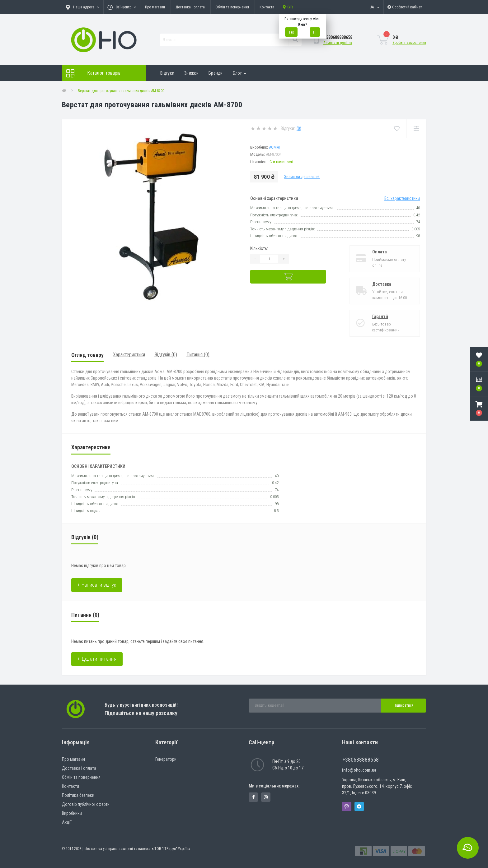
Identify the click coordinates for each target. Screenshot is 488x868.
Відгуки (167, 73)
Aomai (274, 147)
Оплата (380, 252)
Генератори (166, 759)
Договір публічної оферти (86, 804)
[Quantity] (269, 259)
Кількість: (259, 248)
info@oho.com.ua (359, 770)
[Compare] (416, 129)
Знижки (191, 73)
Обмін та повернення (232, 7)
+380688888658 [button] (361, 760)
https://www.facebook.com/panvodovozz (253, 797)
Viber (347, 806)
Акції (67, 822)
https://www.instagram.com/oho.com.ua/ (266, 797)
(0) (299, 128)
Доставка (382, 284)
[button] (479, 409)
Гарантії (380, 316)
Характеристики (129, 355)
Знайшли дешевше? (302, 177)
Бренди (216, 73)
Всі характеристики (402, 198)
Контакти (267, 7)
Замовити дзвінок (338, 43)
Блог (240, 73)
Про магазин (155, 7)
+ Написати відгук (97, 585)
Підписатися (404, 705)
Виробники (72, 813)
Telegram (359, 806)
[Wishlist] (397, 129)
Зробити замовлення (409, 43)
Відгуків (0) (166, 355)
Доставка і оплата (190, 7)
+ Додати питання (97, 659)
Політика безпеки (78, 795)
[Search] (295, 40)
